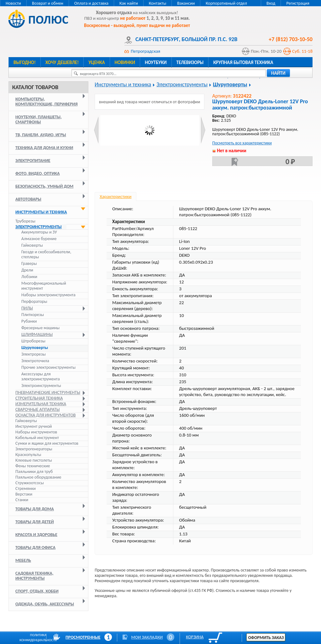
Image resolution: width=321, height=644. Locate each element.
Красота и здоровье (36, 535)
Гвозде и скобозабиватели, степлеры (46, 255)
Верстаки (24, 494)
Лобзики (29, 277)
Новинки (125, 62)
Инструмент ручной (34, 426)
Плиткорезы (33, 315)
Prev (96, 130)
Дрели (27, 270)
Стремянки (26, 488)
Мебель (23, 560)
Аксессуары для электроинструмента (41, 377)
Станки (22, 500)
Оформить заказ (266, 638)
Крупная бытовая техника (243, 62)
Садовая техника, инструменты (34, 576)
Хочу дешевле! (62, 62)
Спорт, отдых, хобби (37, 591)
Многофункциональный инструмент (44, 286)
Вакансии (186, 3)
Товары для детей (35, 522)
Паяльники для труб (34, 472)
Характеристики (116, 196)
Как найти (129, 3)
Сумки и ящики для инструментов (47, 443)
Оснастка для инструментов (45, 415)
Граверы (29, 264)
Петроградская (145, 51)
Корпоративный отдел (226, 3)
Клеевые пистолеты (34, 460)
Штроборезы (33, 341)
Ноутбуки (156, 62)
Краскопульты (28, 455)
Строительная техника (39, 398)
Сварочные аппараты (37, 409)
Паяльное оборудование (38, 477)
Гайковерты (32, 245)
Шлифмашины (37, 335)
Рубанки (29, 321)
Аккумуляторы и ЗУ (39, 232)
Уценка (97, 62)
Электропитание (33, 161)
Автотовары (28, 199)
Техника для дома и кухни (44, 148)
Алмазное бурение (39, 239)
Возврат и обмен (48, 3)
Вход (271, 3)
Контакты (158, 3)
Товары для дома (35, 509)
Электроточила (35, 361)
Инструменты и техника (41, 212)
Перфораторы (34, 302)
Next (203, 130)
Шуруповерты (35, 348)
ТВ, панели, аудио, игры (41, 135)
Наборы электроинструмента (48, 295)
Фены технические (33, 466)
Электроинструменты (39, 227)
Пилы (27, 308)
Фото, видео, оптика (37, 173)
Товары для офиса (35, 547)
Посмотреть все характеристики (242, 143)
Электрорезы (34, 354)
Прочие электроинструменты (48, 368)
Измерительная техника (41, 404)
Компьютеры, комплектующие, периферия (47, 102)
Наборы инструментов (36, 432)
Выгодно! (25, 62)
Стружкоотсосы (30, 483)
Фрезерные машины (40, 328)
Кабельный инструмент (37, 438)
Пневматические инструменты (48, 392)
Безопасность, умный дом (44, 186)
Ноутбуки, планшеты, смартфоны (39, 119)
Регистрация (298, 3)
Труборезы (25, 221)
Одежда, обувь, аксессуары (45, 604)
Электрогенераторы (34, 449)
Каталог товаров (35, 87)
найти (278, 73)
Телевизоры (190, 62)
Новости (13, 3)
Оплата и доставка (91, 3)
